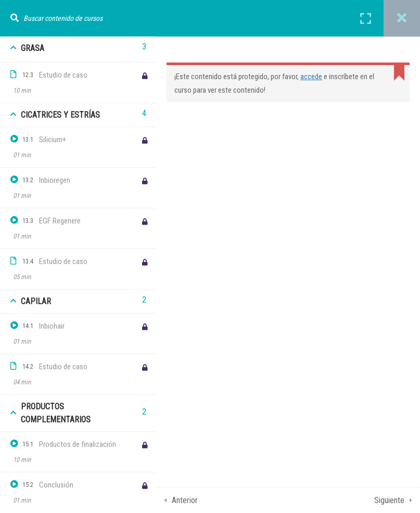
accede (311, 77)
